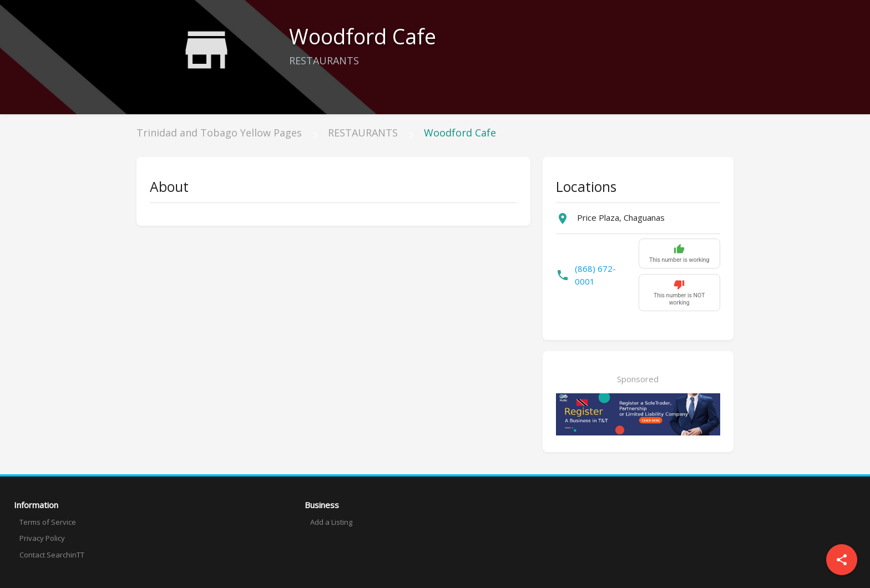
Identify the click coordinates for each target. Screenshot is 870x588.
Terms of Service (48, 522)
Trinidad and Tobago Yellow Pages (219, 133)
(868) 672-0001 (595, 275)
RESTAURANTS (363, 133)
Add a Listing (331, 522)
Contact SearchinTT (52, 555)
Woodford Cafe (460, 133)
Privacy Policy (42, 538)
